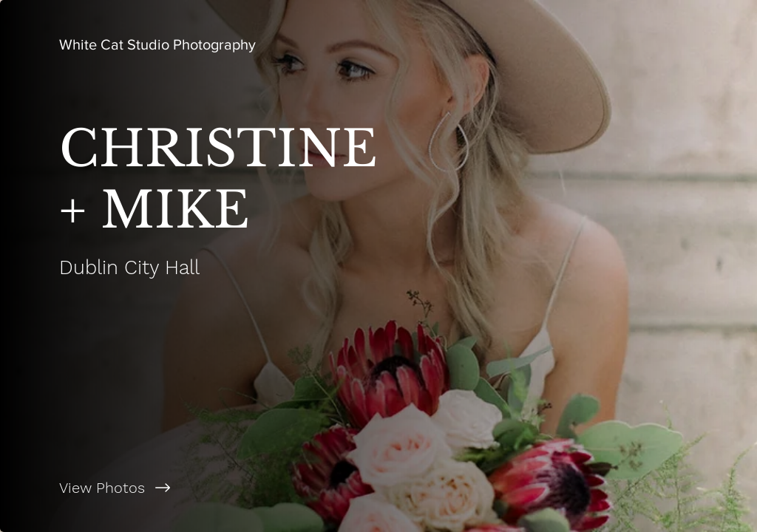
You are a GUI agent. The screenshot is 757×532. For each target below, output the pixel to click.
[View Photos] (189, 488)
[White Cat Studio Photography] (157, 44)
